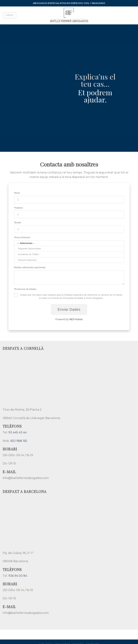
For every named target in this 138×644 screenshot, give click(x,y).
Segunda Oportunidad (69, 249)
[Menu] (10, 15)
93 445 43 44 (18, 432)
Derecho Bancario (69, 260)
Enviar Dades (69, 309)
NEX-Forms (76, 319)
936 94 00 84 (18, 576)
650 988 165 (19, 441)
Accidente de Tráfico (69, 255)
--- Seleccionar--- (69, 243)
